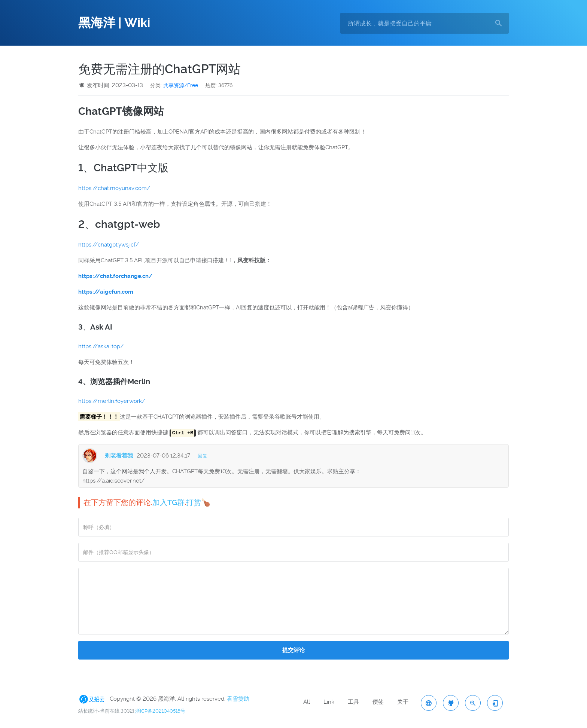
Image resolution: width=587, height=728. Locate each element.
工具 (353, 702)
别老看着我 (119, 456)
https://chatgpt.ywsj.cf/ (109, 245)
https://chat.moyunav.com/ (114, 188)
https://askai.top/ (101, 346)
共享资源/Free (181, 85)
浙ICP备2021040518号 (160, 711)
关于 (403, 702)
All (307, 702)
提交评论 (293, 650)
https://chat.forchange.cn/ (115, 276)
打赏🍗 (198, 502)
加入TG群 (168, 502)
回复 (203, 456)
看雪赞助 (238, 699)
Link (329, 702)
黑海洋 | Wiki (114, 23)
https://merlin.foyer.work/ (112, 401)
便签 (378, 702)
